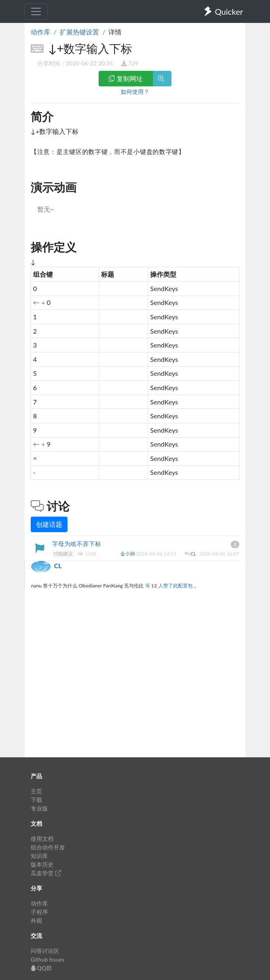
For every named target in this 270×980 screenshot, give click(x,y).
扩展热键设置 (79, 32)
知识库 (39, 856)
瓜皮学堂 (46, 873)
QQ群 (41, 968)
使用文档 (42, 839)
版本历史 (42, 864)
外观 (36, 920)
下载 (36, 800)
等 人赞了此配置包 (170, 586)
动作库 (40, 32)
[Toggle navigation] (36, 11)
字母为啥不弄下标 (76, 544)
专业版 (39, 808)
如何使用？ (135, 91)
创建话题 (49, 524)
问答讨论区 (45, 951)
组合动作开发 (48, 847)
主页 (36, 791)
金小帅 (128, 554)
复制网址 (126, 78)
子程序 (39, 912)
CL (194, 554)
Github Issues (48, 959)
